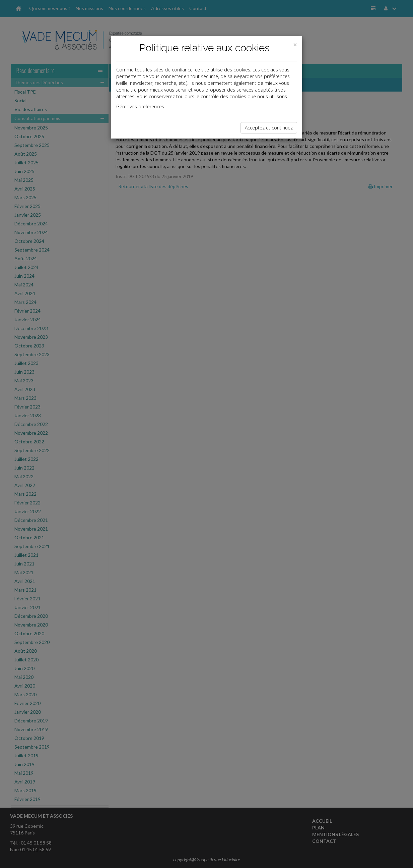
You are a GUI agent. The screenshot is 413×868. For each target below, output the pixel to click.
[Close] (295, 45)
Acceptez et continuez (269, 128)
